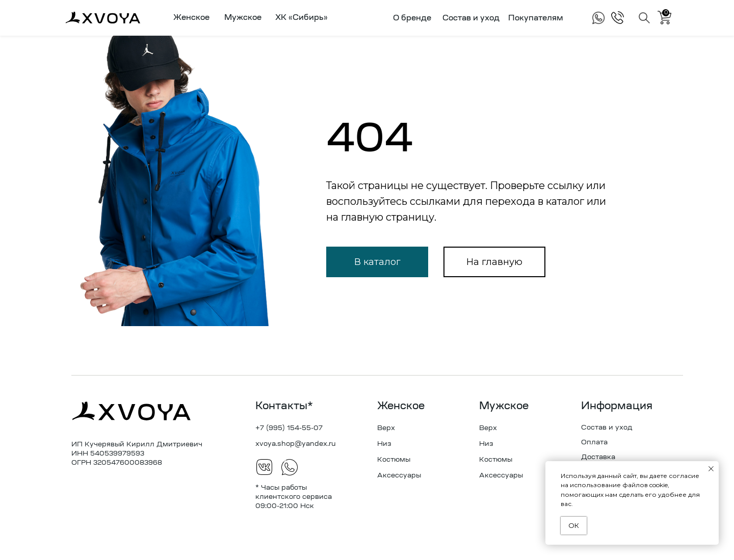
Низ (384, 444)
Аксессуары (399, 476)
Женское (401, 407)
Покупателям (536, 19)
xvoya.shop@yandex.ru (296, 444)
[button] (189, 18)
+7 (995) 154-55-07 (289, 428)
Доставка (598, 457)
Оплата (594, 443)
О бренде (412, 19)
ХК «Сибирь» (302, 18)
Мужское (504, 407)
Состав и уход (471, 19)
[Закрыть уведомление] (711, 469)
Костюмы (394, 460)
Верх (386, 428)
